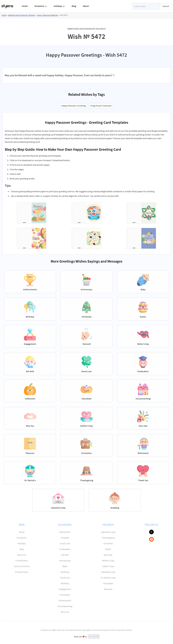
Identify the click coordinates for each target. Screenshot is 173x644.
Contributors (22, 561)
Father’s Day (108, 566)
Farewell (65, 538)
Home (25, 6)
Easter (108, 549)
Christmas (108, 543)
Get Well (65, 555)
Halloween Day (108, 572)
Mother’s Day (108, 561)
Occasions (22, 538)
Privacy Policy (22, 572)
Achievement (65, 600)
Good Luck (65, 543)
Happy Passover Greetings (47, 15)
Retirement (65, 532)
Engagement (65, 589)
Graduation (65, 549)
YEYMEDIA (94, 636)
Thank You (65, 578)
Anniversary (65, 561)
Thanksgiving (108, 538)
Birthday (65, 583)
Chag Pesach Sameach (101, 106)
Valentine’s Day (108, 532)
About (86, 6)
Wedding (65, 572)
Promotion (65, 595)
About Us (22, 555)
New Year (108, 555)
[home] (7, 6)
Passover (108, 589)
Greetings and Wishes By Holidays (22, 15)
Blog (74, 6)
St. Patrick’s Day (108, 578)
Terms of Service (22, 566)
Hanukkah (108, 583)
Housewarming (65, 606)
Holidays (22, 543)
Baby (65, 566)
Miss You (65, 612)
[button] (41, 6)
